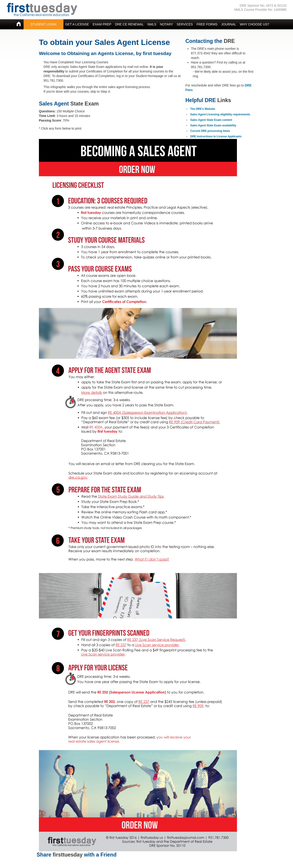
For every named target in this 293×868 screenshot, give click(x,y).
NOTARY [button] (167, 24)
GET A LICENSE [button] (77, 24)
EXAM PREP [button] (102, 24)
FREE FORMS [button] (207, 24)
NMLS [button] (152, 24)
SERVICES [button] (185, 24)
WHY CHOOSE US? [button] (255, 24)
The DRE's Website (203, 109)
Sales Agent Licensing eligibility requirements (220, 114)
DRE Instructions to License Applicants (216, 136)
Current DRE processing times (210, 131)
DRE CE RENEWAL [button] (129, 24)
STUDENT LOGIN (43, 24)
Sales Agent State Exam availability (213, 125)
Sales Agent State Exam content (211, 120)
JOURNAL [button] (229, 24)
